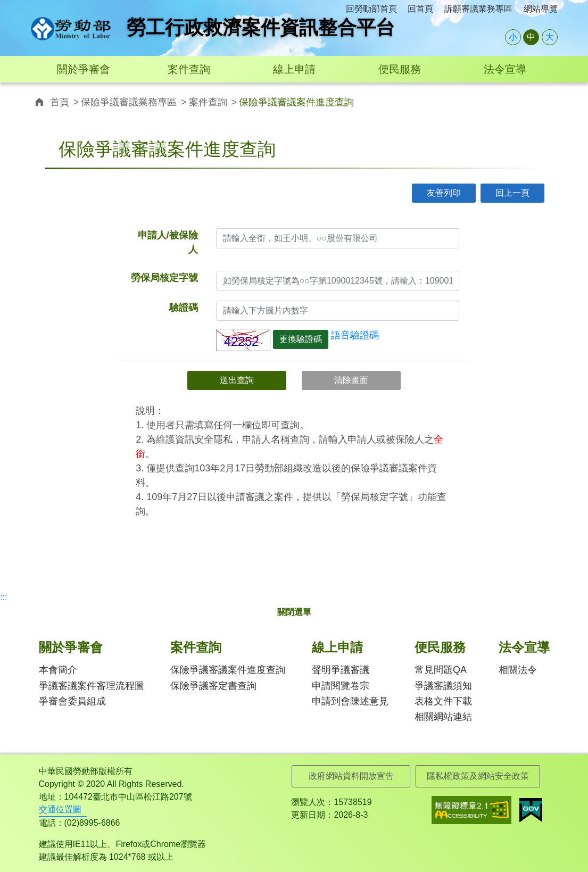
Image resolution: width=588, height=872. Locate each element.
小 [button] (513, 37)
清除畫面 (351, 380)
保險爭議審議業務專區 (129, 102)
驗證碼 (184, 308)
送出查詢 (237, 380)
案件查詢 (189, 69)
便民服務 (400, 69)
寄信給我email (539, 101)
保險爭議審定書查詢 (213, 686)
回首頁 (420, 9)
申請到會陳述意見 (350, 701)
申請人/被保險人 (168, 242)
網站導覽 (541, 9)
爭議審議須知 (443, 686)
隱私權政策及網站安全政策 (478, 776)
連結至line (515, 101)
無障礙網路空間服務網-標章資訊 (471, 810)
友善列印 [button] (444, 193)
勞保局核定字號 (164, 278)
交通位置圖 (60, 809)
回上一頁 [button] (512, 193)
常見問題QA (441, 670)
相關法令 (518, 670)
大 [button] (550, 37)
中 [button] (531, 37)
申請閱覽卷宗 (341, 686)
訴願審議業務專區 (478, 9)
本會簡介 (58, 670)
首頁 (60, 102)
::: (34, 6)
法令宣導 (505, 69)
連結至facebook (467, 101)
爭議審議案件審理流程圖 (92, 686)
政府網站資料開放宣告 (351, 776)
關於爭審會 (84, 69)
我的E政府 (531, 810)
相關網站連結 (443, 717)
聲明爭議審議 (341, 670)
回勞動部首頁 (371, 9)
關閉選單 (294, 612)
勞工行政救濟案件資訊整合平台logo (71, 29)
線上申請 (294, 69)
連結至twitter (491, 101)
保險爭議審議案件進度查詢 (228, 670)
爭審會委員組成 (72, 701)
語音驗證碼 (355, 335)
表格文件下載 (443, 701)
